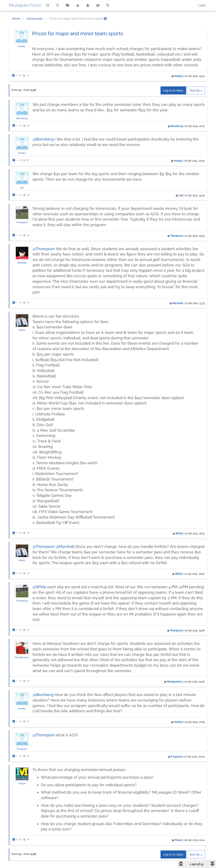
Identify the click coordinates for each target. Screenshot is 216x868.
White (22, 330)
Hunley (22, 46)
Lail (22, 188)
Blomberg (22, 118)
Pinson (22, 783)
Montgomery (22, 657)
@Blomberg (43, 139)
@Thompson (44, 249)
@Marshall (65, 547)
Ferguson (22, 749)
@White (39, 587)
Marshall (22, 263)
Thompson (22, 222)
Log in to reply (173, 90)
